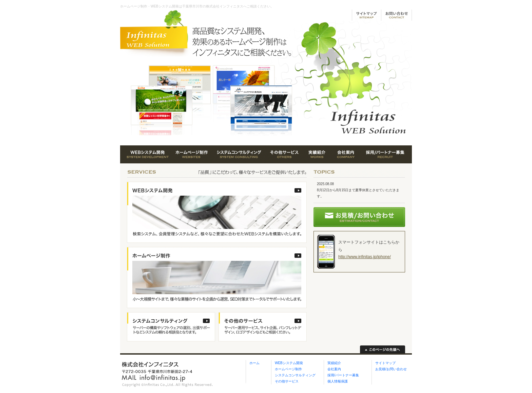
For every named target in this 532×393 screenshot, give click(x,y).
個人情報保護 (338, 381)
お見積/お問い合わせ (391, 369)
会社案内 (334, 369)
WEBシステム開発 (289, 363)
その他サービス (287, 381)
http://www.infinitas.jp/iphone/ (365, 257)
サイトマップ (385, 363)
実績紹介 (334, 363)
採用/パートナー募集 (343, 375)
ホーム (254, 363)
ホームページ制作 (288, 369)
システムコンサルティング (295, 375)
